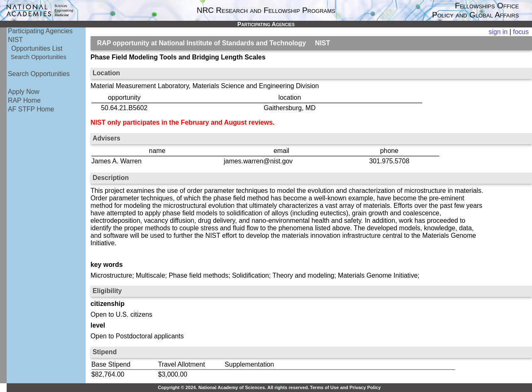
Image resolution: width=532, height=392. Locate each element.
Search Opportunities (39, 57)
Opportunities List (37, 48)
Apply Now (24, 92)
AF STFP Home (31, 109)
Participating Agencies (40, 31)
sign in (498, 32)
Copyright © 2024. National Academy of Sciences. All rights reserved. (234, 387)
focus (521, 32)
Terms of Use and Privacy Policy (345, 387)
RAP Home (24, 100)
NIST (15, 40)
